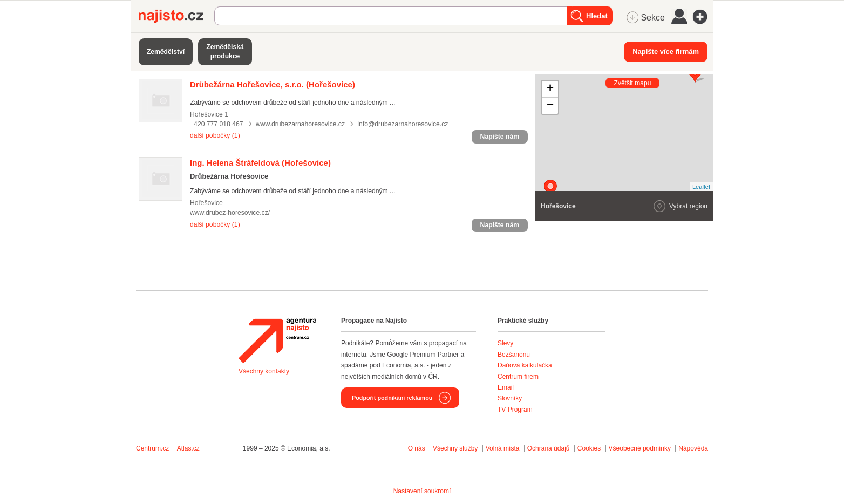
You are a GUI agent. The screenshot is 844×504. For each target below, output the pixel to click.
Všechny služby (456, 448)
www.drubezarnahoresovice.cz (300, 124)
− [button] (550, 106)
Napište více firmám (666, 52)
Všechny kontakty (264, 371)
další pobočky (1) (215, 135)
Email (506, 387)
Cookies (589, 448)
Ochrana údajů (549, 448)
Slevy (505, 343)
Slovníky (510, 398)
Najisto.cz (176, 16)
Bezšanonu (514, 355)
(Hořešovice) (273, 84)
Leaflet (701, 187)
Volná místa (503, 448)
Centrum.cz (152, 448)
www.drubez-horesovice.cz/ (230, 213)
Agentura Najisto (277, 340)
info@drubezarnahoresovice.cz (403, 124)
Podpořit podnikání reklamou (392, 398)
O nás (417, 448)
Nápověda (693, 448)
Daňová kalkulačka (525, 365)
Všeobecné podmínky (640, 448)
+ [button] (550, 89)
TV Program (515, 410)
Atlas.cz (188, 448)
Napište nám (500, 137)
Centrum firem (518, 377)
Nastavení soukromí (422, 491)
